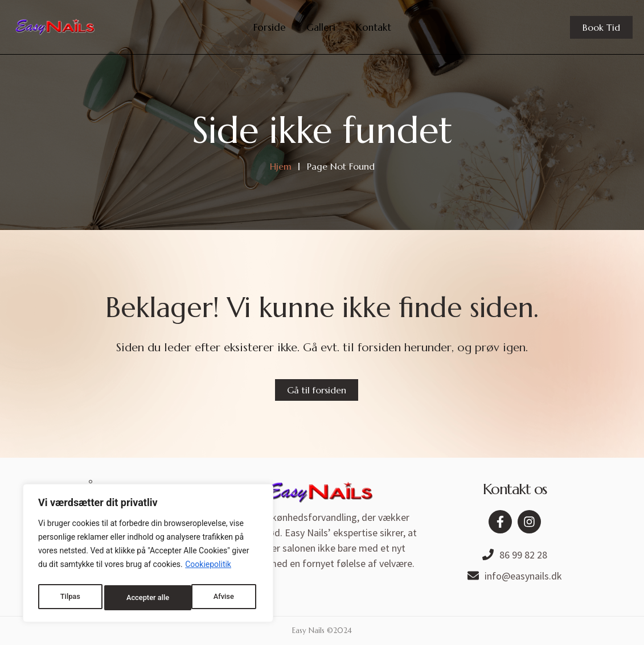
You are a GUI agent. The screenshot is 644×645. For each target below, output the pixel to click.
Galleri (321, 27)
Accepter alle (215, 598)
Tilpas (69, 598)
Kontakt (374, 27)
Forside (270, 27)
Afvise (135, 598)
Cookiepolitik (208, 569)
